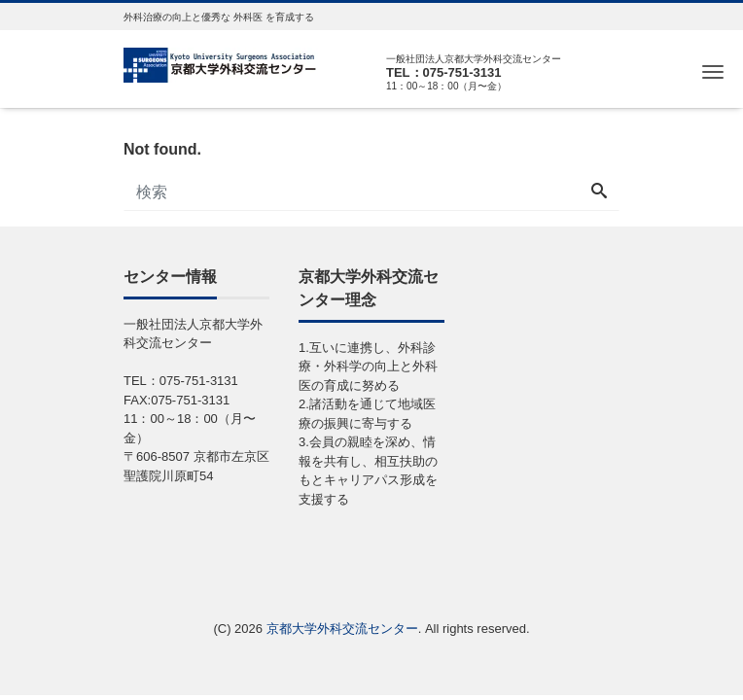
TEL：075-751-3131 (444, 72)
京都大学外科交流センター (342, 629)
